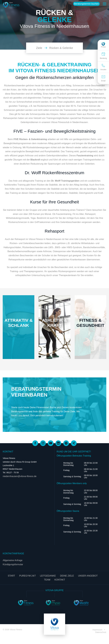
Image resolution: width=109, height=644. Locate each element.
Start (11, 576)
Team (47, 580)
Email (103, 78)
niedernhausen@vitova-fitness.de (20, 476)
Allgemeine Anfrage (13, 560)
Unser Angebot (88, 576)
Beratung (103, 56)
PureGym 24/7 (27, 576)
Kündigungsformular (13, 564)
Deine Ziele (67, 576)
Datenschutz (101, 632)
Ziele (42, 48)
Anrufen (103, 67)
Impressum (98, 630)
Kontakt (60, 580)
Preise (103, 45)
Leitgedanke (48, 576)
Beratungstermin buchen (86, 4)
